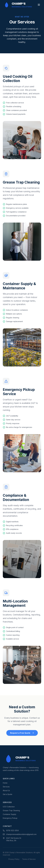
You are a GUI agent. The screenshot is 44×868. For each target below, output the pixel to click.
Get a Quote (8, 794)
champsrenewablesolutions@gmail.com (20, 834)
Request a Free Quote (22, 733)
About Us (6, 790)
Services (6, 787)
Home (5, 783)
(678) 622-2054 (11, 830)
